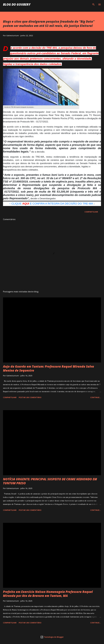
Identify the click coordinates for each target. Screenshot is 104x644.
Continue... (96, 397)
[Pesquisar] (93, 4)
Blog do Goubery (17, 4)
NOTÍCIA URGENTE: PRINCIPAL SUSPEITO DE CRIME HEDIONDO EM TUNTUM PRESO (50, 481)
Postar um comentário (30, 397)
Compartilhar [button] (91, 212)
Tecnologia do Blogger (52, 637)
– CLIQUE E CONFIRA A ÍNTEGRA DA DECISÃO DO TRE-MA (51, 204)
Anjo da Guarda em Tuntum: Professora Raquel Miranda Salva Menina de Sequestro (48, 368)
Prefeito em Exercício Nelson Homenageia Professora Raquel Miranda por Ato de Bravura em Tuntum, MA (48, 594)
